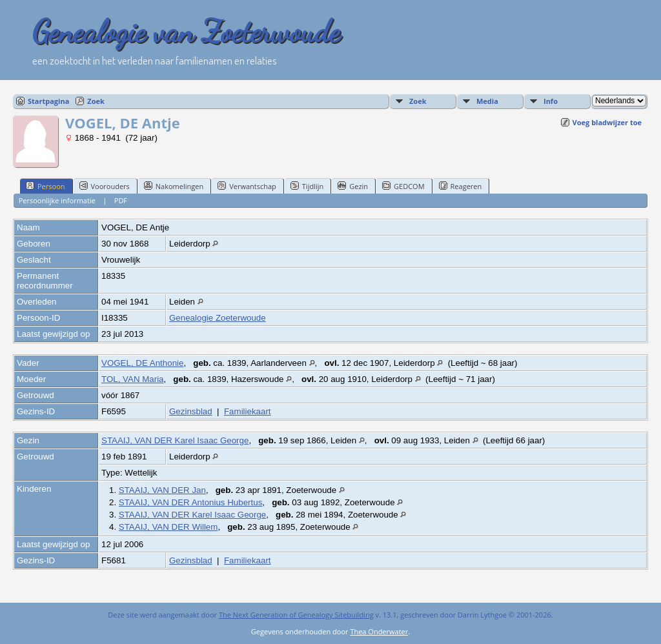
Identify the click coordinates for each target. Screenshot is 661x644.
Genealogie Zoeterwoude (218, 318)
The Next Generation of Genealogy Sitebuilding (296, 615)
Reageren (461, 186)
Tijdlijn (307, 186)
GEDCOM (403, 186)
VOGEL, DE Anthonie (142, 363)
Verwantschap (247, 186)
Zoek (96, 101)
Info (551, 101)
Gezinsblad (191, 411)
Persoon (46, 186)
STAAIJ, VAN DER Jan (162, 490)
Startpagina (48, 101)
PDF (121, 200)
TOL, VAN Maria (133, 379)
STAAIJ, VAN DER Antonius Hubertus (190, 502)
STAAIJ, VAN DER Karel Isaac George (175, 440)
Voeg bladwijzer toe (607, 122)
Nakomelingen (174, 186)
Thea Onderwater (379, 631)
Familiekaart (248, 411)
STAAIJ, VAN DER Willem (168, 527)
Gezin (353, 186)
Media (487, 101)
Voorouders (105, 186)
